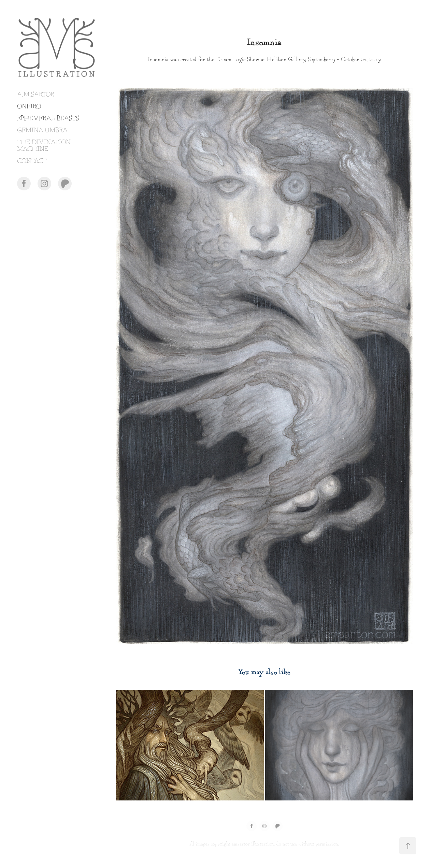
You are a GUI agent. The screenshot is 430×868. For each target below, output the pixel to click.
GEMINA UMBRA (42, 131)
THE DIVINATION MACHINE (44, 146)
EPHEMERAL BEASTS (48, 119)
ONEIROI (30, 107)
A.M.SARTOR (36, 95)
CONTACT (32, 161)
